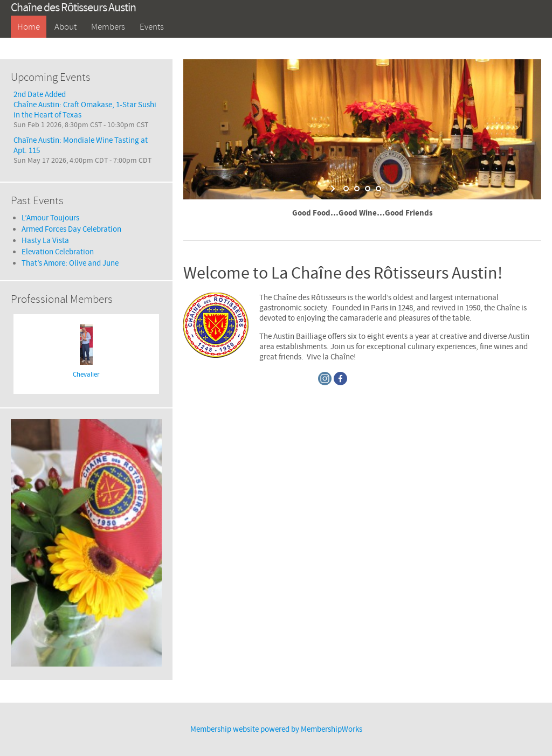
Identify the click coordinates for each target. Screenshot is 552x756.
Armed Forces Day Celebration (71, 229)
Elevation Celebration (58, 252)
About (65, 27)
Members (108, 27)
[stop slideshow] (391, 189)
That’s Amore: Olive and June (70, 263)
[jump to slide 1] (346, 189)
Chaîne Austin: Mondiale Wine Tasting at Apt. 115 (81, 145)
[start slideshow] (334, 189)
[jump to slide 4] (378, 189)
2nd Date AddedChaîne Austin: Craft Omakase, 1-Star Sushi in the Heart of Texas (85, 105)
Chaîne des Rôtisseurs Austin (73, 8)
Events (152, 27)
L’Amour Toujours (50, 218)
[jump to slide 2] (357, 189)
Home (29, 27)
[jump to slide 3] (368, 189)
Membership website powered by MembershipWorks (276, 729)
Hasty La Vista (45, 241)
